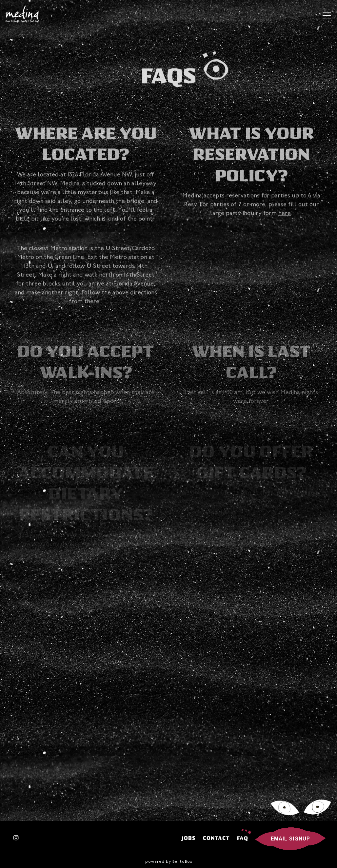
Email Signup (290, 839)
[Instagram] (16, 838)
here (285, 215)
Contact (216, 838)
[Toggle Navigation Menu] (327, 15)
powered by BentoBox (169, 862)
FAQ (243, 838)
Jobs (189, 838)
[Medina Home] (25, 15)
